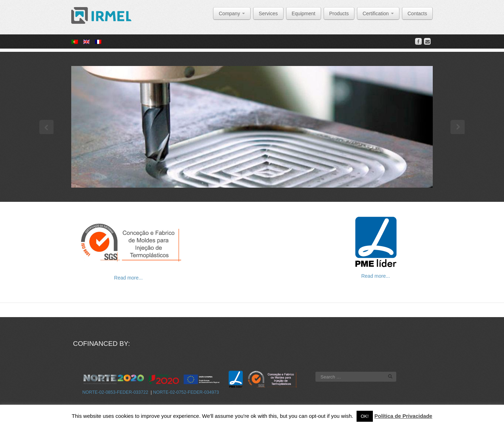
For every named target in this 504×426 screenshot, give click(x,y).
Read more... (128, 278)
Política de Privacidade (403, 416)
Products (339, 13)
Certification (378, 13)
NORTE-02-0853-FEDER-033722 (115, 392)
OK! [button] (365, 416)
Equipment (304, 13)
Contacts (417, 13)
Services (268, 13)
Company (232, 13)
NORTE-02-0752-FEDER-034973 (186, 392)
